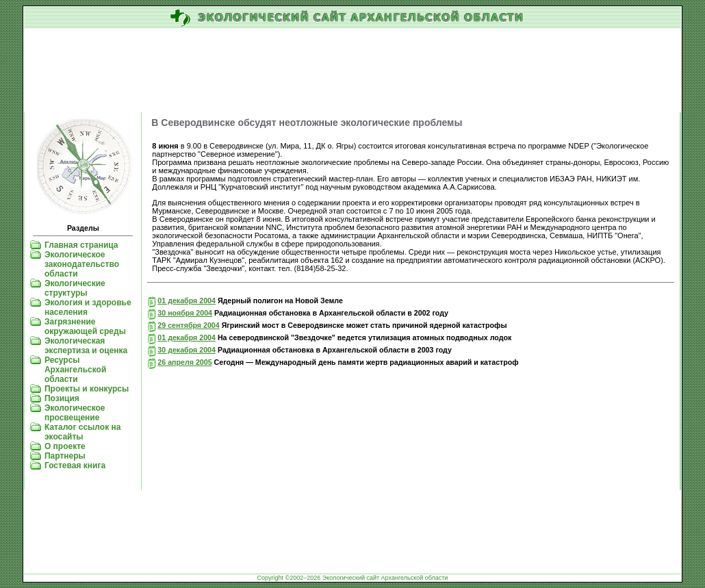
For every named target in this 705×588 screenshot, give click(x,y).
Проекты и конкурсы (87, 389)
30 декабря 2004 (187, 350)
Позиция (62, 398)
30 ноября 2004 (185, 313)
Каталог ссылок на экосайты (82, 432)
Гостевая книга (75, 465)
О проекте (65, 446)
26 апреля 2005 (184, 362)
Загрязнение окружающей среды (85, 327)
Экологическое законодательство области (82, 264)
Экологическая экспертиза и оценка (86, 346)
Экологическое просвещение (75, 413)
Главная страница (81, 245)
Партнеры (65, 456)
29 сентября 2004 (188, 325)
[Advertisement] (352, 71)
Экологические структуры (75, 288)
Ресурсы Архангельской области (75, 370)
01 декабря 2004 (187, 301)
